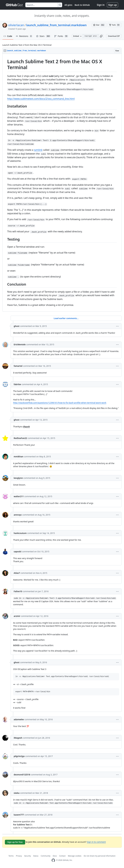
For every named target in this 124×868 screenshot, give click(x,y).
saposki (18, 551)
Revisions (24, 36)
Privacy (19, 856)
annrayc (18, 515)
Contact (62, 856)
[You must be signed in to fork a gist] (115, 25)
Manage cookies (75, 856)
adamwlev (19, 719)
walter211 (19, 496)
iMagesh (18, 738)
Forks (61, 36)
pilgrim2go (19, 756)
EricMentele (20, 344)
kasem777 (19, 815)
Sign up (113, 5)
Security (27, 856)
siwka (17, 793)
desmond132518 (22, 775)
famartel (18, 366)
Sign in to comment (96, 842)
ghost (17, 326)
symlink (38, 150)
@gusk (26, 427)
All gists (68, 5)
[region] (62, 183)
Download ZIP (114, 36)
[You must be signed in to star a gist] (99, 25)
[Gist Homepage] (14, 5)
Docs (55, 856)
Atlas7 (17, 573)
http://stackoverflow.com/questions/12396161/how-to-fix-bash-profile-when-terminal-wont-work (60, 403)
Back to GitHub (82, 5)
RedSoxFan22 (20, 438)
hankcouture (20, 533)
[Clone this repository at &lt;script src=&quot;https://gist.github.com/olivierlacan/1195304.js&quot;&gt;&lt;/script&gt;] (91, 36)
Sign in (101, 5)
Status (36, 856)
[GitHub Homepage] (53, 860)
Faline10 (18, 591)
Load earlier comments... (66, 318)
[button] (101, 36)
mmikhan (18, 456)
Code (8, 36)
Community (46, 856)
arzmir (17, 616)
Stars (43, 36)
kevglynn (18, 478)
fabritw (17, 384)
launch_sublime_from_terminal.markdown (56, 25)
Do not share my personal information (100, 856)
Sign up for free (15, 842)
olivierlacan (16, 25)
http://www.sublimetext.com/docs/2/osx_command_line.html (41, 99)
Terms (11, 856)
